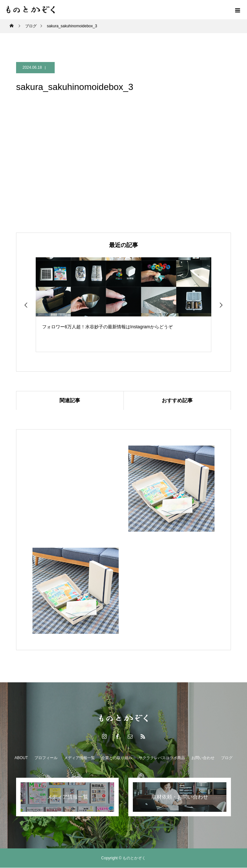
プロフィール (46, 758)
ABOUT (21, 758)
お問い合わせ (203, 758)
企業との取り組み (117, 758)
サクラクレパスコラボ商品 (162, 758)
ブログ (227, 758)
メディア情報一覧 (79, 758)
